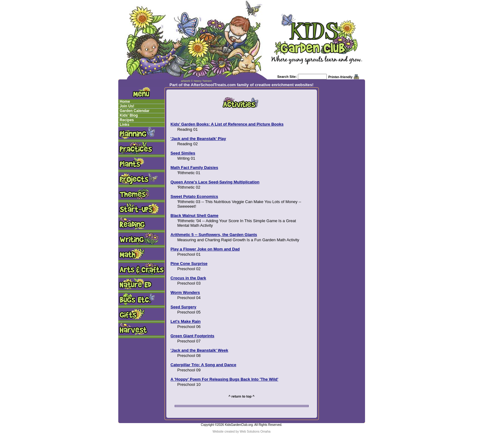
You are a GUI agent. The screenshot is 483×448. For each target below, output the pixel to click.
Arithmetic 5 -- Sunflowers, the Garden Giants (214, 235)
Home (125, 102)
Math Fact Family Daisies (195, 168)
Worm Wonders (185, 292)
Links (125, 125)
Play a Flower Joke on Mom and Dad (205, 249)
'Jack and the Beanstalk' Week (199, 350)
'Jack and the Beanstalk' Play (198, 139)
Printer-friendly (341, 77)
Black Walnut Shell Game (195, 216)
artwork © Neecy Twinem (197, 81)
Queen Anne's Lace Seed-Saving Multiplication (215, 182)
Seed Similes (183, 153)
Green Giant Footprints (193, 336)
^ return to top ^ (241, 396)
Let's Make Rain (186, 321)
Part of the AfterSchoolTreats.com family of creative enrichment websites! (241, 85)
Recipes (127, 120)
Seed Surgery (184, 307)
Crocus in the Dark (189, 278)
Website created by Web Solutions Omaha (241, 432)
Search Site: (287, 77)
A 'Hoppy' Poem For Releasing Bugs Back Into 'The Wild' (225, 379)
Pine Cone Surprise (189, 264)
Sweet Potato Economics (195, 196)
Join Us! (127, 106)
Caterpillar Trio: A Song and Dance (204, 365)
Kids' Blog (129, 115)
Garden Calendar (135, 111)
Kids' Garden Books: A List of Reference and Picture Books (227, 124)
